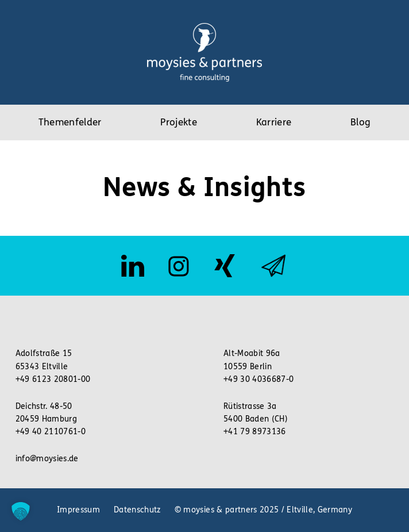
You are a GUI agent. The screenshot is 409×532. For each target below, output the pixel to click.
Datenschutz (137, 510)
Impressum (78, 510)
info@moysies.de (47, 459)
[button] (21, 511)
